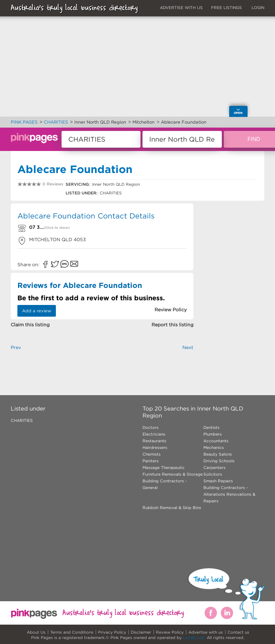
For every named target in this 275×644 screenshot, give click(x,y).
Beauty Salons (218, 454)
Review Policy (170, 632)
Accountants (216, 441)
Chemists (152, 454)
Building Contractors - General (165, 484)
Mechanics (214, 447)
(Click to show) (57, 228)
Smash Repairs (218, 481)
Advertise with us (206, 632)
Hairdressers (155, 447)
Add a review (37, 311)
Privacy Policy (112, 632)
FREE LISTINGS (226, 8)
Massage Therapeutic (164, 467)
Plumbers (213, 434)
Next (188, 347)
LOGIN (258, 8)
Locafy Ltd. (194, 637)
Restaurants (154, 441)
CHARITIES (22, 420)
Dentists (211, 427)
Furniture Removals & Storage (173, 474)
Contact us (238, 632)
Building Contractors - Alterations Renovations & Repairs (229, 494)
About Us (36, 632)
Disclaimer (141, 632)
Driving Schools (219, 461)
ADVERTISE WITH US (181, 8)
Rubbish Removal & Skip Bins (172, 508)
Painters (151, 461)
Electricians (154, 434)
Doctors (151, 427)
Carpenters (214, 467)
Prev (16, 347)
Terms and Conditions (72, 632)
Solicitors (213, 474)
